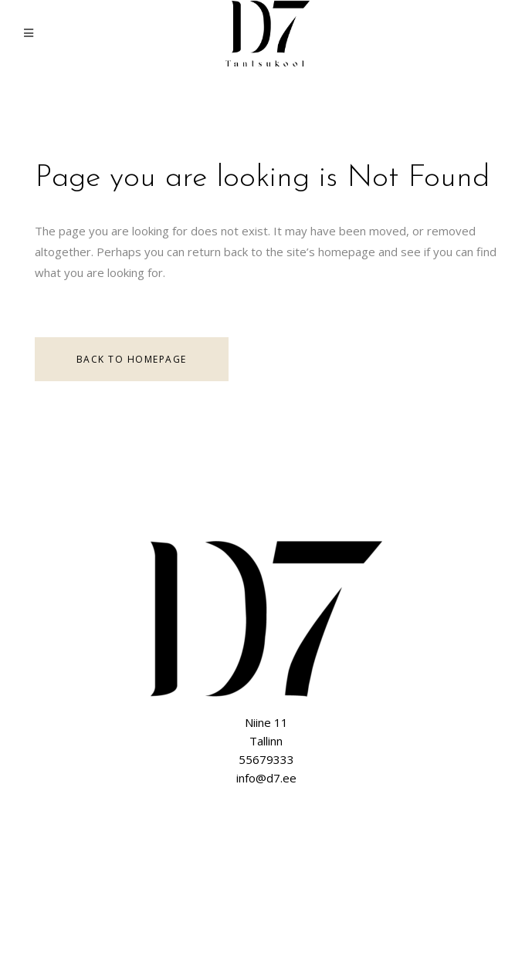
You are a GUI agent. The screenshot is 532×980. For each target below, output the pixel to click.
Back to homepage (132, 359)
